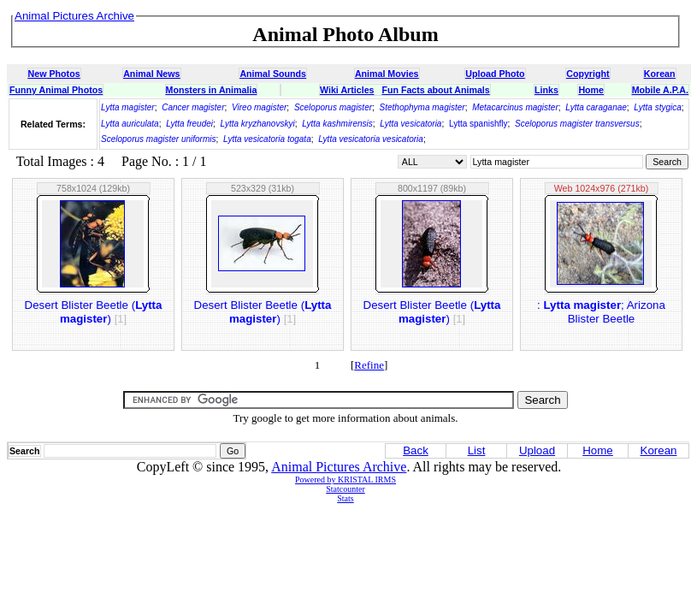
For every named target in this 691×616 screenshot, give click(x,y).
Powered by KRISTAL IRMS (345, 480)
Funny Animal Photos (56, 90)
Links (546, 90)
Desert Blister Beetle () (94, 312)
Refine (369, 365)
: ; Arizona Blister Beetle (601, 312)
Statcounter (345, 489)
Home (591, 90)
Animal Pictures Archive (339, 467)
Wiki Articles (347, 90)
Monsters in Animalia (212, 90)
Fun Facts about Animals (435, 90)
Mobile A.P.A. (660, 90)
